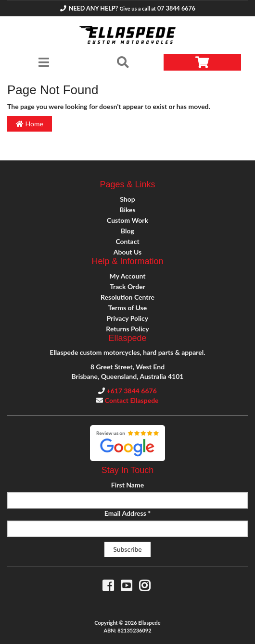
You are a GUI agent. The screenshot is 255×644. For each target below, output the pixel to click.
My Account (128, 276)
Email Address (127, 513)
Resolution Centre (127, 297)
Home (30, 124)
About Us (127, 252)
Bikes (127, 210)
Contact (127, 241)
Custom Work (127, 220)
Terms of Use (127, 308)
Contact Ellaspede (132, 400)
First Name (127, 485)
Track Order (127, 286)
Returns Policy (127, 329)
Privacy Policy (127, 318)
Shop (127, 199)
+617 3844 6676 (132, 391)
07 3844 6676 (176, 8)
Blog (127, 231)
